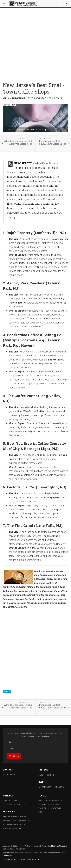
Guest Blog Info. (10, 801)
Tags (41, 775)
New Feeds (21, 805)
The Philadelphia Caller (14, 825)
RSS (40, 812)
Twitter (56, 801)
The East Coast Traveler (14, 817)
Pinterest (55, 804)
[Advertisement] (35, 44)
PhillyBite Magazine (59, 846)
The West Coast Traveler (15, 821)
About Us (59, 787)
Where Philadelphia (12, 829)
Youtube (42, 808)
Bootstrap (7, 853)
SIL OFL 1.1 (36, 859)
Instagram (56, 808)
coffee (7, 692)
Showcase (8, 805)
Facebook (43, 801)
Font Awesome (9, 859)
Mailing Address (10, 775)
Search (50, 775)
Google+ (42, 804)
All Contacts (45, 787)
